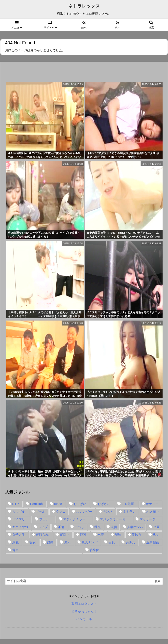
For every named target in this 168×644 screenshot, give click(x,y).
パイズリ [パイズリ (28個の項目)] (19, 519)
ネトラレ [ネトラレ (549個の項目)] (129, 512)
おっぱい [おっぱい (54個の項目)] (80, 504)
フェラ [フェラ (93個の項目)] (44, 519)
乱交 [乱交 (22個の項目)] (97, 527)
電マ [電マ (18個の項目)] (15, 550)
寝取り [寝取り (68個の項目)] (64, 535)
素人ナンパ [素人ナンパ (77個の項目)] (90, 542)
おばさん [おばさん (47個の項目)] (104, 504)
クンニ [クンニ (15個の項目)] (61, 512)
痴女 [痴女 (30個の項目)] (33, 542)
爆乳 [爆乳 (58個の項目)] (15, 542)
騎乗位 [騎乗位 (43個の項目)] (94, 550)
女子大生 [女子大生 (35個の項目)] (19, 535)
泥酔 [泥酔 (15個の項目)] (118, 535)
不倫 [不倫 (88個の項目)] (61, 527)
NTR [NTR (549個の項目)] (16, 504)
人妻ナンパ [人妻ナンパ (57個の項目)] (135, 527)
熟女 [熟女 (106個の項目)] (156, 535)
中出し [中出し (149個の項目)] (79, 527)
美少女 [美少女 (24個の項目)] (130, 542)
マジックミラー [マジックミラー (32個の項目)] (74, 519)
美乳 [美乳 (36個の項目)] (112, 542)
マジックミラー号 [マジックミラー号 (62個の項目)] (112, 519)
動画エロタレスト (84, 604)
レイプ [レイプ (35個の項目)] (43, 527)
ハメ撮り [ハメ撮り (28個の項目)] (153, 512)
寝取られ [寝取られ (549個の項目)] (42, 535)
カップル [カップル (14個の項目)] (19, 512)
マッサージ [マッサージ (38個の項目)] (148, 519)
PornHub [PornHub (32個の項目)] (36, 504)
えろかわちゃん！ (84, 611)
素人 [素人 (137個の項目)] (67, 542)
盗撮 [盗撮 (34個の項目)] (50, 542)
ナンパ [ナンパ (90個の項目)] (107, 512)
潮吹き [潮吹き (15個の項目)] (137, 535)
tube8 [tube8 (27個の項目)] (58, 504)
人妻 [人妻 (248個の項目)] (114, 527)
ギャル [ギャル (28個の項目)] (40, 512)
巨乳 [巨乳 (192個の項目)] (83, 535)
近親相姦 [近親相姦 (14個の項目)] (153, 542)
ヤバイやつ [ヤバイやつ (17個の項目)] (20, 527)
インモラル (84, 619)
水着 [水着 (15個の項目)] (101, 535)
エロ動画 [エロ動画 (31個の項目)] (128, 504)
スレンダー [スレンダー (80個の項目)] (84, 512)
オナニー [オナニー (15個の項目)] (152, 504)
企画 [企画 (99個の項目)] (156, 527)
